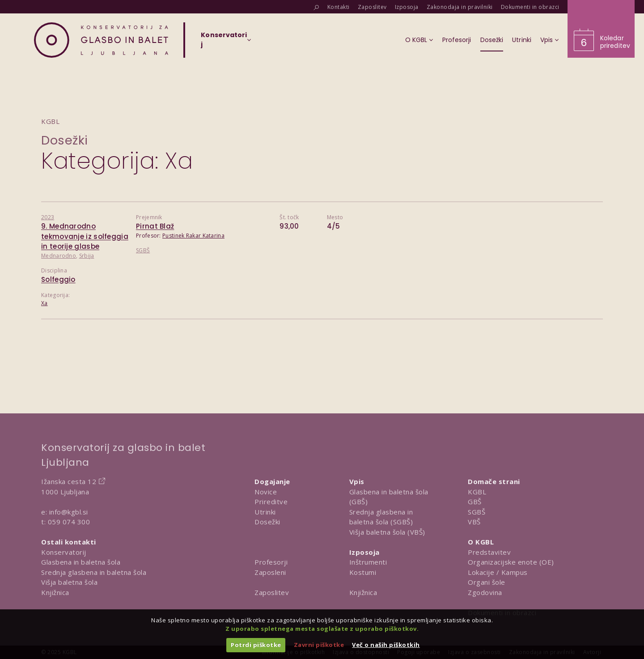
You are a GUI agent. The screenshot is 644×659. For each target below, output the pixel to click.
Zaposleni (270, 572)
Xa (44, 303)
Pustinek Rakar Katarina (193, 236)
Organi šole (487, 582)
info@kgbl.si (69, 512)
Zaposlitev (272, 592)
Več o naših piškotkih (386, 645)
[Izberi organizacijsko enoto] (224, 43)
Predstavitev (489, 552)
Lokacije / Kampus (498, 572)
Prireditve (271, 502)
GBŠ (475, 502)
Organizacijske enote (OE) (511, 562)
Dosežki (65, 140)
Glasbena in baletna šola (81, 562)
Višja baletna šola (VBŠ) (387, 532)
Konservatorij (64, 552)
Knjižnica (55, 592)
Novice (266, 492)
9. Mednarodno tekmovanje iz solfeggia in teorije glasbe (85, 236)
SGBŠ (143, 250)
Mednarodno (59, 256)
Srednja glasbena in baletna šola (94, 572)
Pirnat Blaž (155, 226)
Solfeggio (58, 279)
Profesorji (271, 562)
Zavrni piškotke (319, 645)
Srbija (87, 256)
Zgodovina (485, 592)
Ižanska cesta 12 (69, 481)
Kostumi (363, 572)
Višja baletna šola (69, 582)
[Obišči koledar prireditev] (601, 29)
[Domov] (101, 40)
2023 (48, 217)
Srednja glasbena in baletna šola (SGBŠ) (381, 517)
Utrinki (265, 512)
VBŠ (474, 522)
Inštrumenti (368, 562)
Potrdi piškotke (256, 645)
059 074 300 (69, 522)
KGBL (477, 492)
